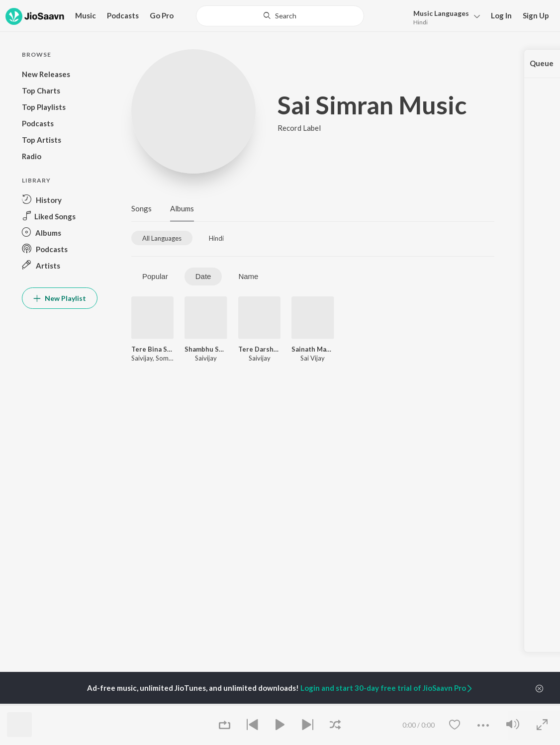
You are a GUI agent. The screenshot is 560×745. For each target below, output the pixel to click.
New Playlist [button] (60, 298)
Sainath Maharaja (313, 349)
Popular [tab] (155, 276)
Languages (441, 13)
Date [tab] (203, 276)
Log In (501, 15)
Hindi (420, 22)
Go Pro (162, 15)
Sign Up (536, 15)
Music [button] (86, 15)
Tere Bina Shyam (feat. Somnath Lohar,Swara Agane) (152, 349)
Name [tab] (248, 276)
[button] (444, 17)
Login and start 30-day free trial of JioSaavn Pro (387, 688)
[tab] (162, 238)
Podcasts (123, 15)
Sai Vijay (313, 358)
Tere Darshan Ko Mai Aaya (259, 349)
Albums (182, 208)
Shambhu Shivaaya (206, 349)
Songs (141, 208)
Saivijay (142, 358)
